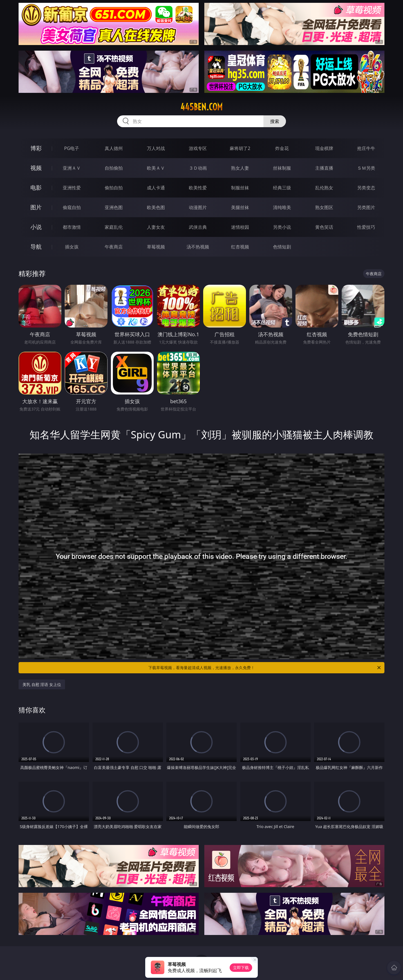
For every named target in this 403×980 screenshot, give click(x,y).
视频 (36, 168)
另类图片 (366, 207)
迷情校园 (240, 227)
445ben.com (201, 107)
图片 (36, 207)
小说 (36, 227)
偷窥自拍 (72, 207)
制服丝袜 (240, 188)
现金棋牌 (324, 148)
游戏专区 (198, 148)
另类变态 (366, 188)
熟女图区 (324, 207)
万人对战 (156, 148)
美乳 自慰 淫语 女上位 (42, 684)
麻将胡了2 (240, 148)
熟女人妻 (240, 168)
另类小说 (282, 227)
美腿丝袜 (240, 207)
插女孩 (72, 247)
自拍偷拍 (114, 168)
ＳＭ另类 (366, 168)
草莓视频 (156, 247)
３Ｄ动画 (198, 168)
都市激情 (72, 227)
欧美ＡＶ (156, 168)
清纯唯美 (282, 207)
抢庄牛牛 (366, 148)
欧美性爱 (198, 188)
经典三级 (282, 188)
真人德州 (114, 148)
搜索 (275, 121)
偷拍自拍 (114, 188)
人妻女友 (156, 227)
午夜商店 (114, 247)
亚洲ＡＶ (72, 168)
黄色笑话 (324, 227)
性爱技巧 (366, 227)
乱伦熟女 (324, 188)
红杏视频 (240, 247)
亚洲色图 (114, 207)
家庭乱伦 (114, 227)
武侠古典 (198, 227)
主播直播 (324, 168)
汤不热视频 (198, 247)
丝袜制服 (282, 168)
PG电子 (72, 148)
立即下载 (241, 967)
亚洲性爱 (72, 188)
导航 (36, 247)
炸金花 (282, 148)
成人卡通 (156, 188)
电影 (36, 188)
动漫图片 (198, 207)
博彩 (36, 148)
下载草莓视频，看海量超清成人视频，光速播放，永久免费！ (265, 668)
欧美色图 (156, 207)
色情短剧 (282, 247)
